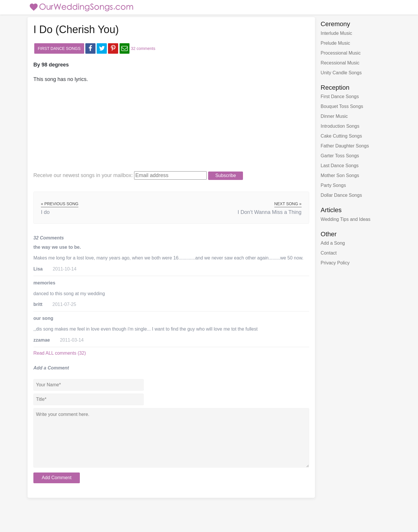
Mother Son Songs (340, 175)
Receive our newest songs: (83, 175)
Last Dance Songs (340, 166)
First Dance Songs (59, 48)
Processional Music (341, 53)
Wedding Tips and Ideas (346, 219)
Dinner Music (334, 116)
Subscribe (226, 175)
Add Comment (57, 478)
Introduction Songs (340, 126)
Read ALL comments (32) (60, 353)
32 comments (143, 48)
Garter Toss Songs (340, 156)
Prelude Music (335, 43)
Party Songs (333, 185)
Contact (329, 253)
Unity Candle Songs (341, 73)
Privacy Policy (335, 263)
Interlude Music (337, 33)
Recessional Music (340, 63)
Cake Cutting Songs (341, 136)
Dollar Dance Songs (341, 195)
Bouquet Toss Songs (342, 106)
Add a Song (333, 243)
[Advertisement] (163, 130)
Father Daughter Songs (345, 146)
